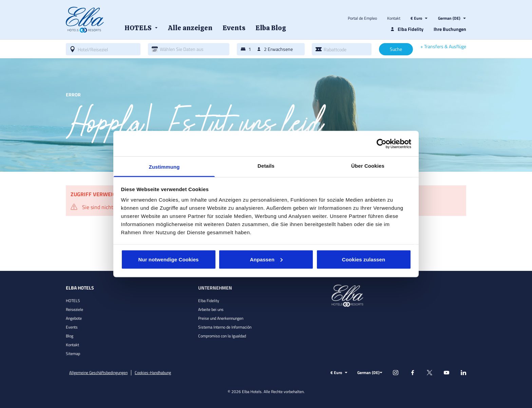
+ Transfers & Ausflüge (443, 47)
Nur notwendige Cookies (168, 259)
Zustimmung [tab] (164, 167)
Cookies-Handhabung (153, 373)
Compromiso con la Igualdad (222, 336)
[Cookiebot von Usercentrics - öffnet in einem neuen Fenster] (382, 144)
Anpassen (267, 259)
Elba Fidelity (209, 301)
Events (72, 327)
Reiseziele (74, 309)
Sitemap (73, 354)
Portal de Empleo (362, 18)
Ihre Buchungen (450, 29)
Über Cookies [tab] (368, 166)
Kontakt (394, 18)
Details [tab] (266, 166)
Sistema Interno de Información (225, 327)
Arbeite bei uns (211, 309)
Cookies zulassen (364, 259)
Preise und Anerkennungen (221, 318)
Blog (70, 336)
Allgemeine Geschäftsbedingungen (98, 373)
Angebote (74, 318)
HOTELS (73, 301)
